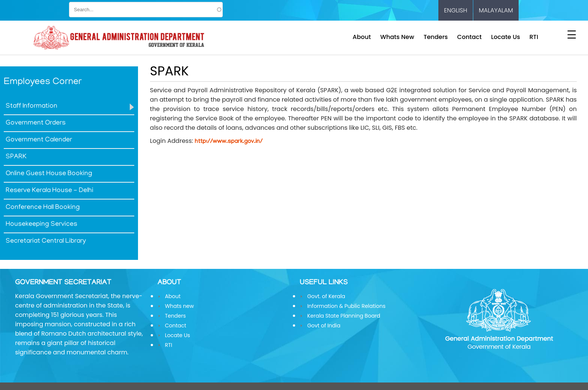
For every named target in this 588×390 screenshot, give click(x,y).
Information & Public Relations (346, 306)
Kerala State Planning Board (344, 316)
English (456, 10)
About (362, 37)
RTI (534, 37)
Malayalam (496, 10)
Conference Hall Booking (43, 208)
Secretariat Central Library (46, 241)
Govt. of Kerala (326, 296)
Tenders (436, 37)
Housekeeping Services (41, 225)
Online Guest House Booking (49, 174)
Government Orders (36, 123)
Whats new (397, 37)
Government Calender (39, 140)
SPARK (16, 157)
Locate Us (505, 37)
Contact (469, 37)
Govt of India (324, 325)
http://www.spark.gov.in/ (229, 142)
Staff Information (31, 106)
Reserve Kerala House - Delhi (49, 191)
